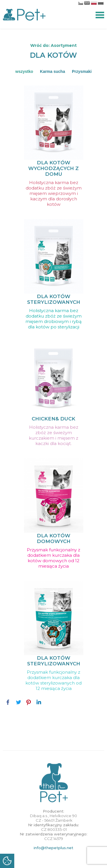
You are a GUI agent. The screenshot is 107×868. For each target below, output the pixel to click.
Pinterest (29, 702)
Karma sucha (53, 71)
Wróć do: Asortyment (53, 45)
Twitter (18, 702)
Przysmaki (82, 71)
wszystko (24, 71)
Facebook (8, 702)
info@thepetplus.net (53, 848)
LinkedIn (39, 702)
